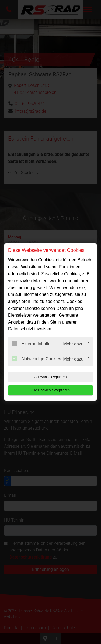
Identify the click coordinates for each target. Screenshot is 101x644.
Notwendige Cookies (37, 359)
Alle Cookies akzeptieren (50, 390)
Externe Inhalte (31, 344)
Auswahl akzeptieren (51, 377)
